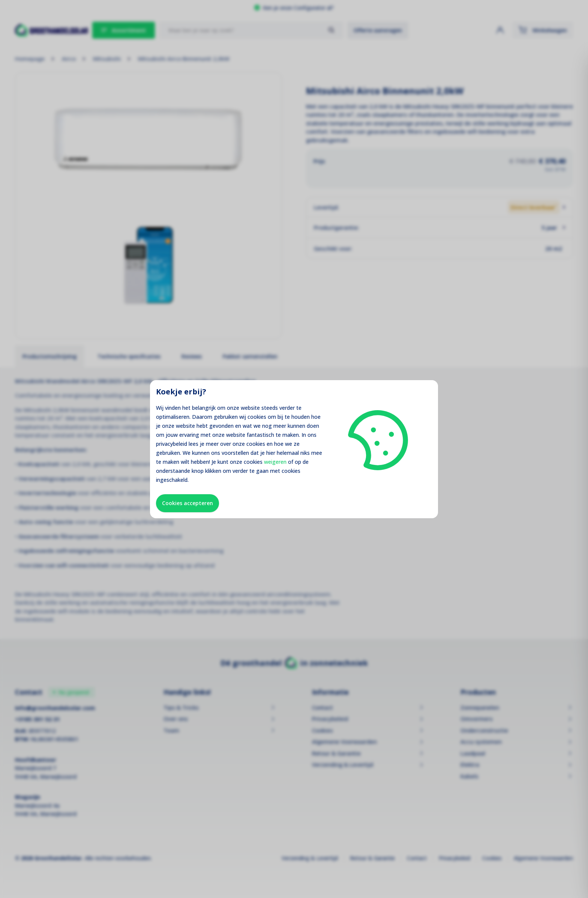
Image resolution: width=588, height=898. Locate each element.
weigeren (275, 462)
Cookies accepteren (187, 503)
